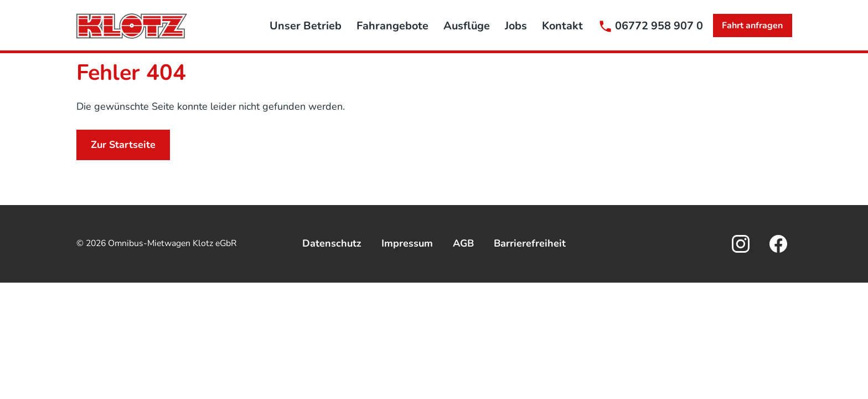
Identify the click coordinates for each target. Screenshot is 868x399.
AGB (463, 243)
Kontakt (562, 26)
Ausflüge (467, 26)
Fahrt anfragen (752, 25)
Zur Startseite (123, 145)
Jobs (516, 26)
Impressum (407, 243)
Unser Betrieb (306, 26)
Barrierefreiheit (530, 243)
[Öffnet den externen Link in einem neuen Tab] (741, 244)
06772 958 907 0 (659, 26)
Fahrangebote (392, 26)
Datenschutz (332, 243)
